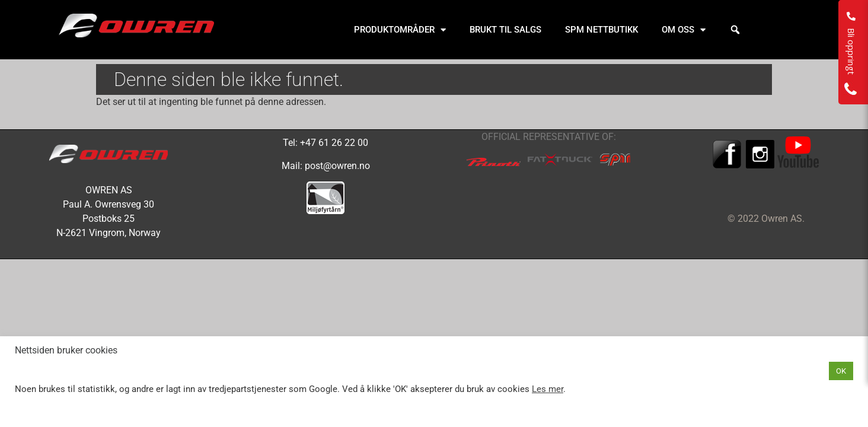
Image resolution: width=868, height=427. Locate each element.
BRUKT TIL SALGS (505, 30)
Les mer (548, 389)
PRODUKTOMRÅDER (400, 30)
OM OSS (684, 30)
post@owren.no (337, 166)
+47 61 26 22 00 (334, 143)
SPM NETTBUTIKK (601, 30)
